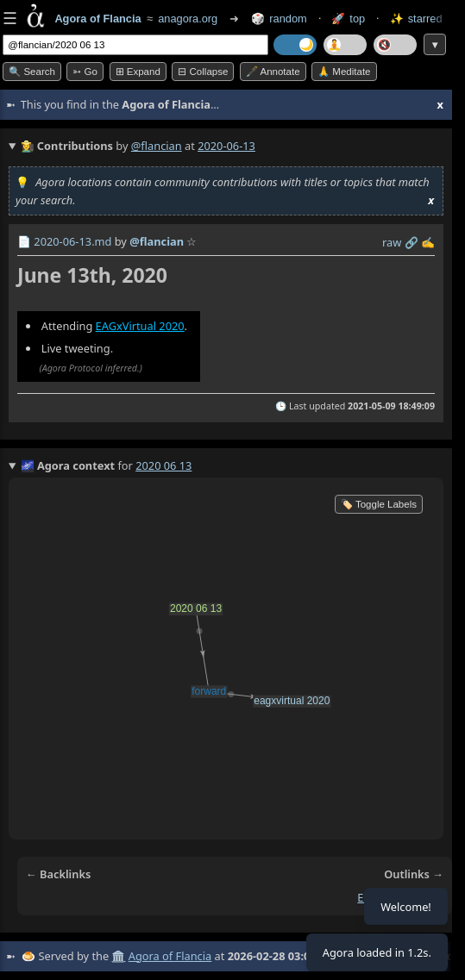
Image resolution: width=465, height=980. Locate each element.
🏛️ (118, 956)
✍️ (428, 242)
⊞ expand (138, 72)
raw (392, 242)
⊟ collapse (203, 72)
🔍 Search (32, 72)
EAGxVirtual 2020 (140, 326)
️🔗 (412, 242)
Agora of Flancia (170, 956)
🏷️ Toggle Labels (379, 504)
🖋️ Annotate (273, 72)
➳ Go (85, 72)
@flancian (157, 146)
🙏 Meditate (344, 72)
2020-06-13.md (72, 241)
